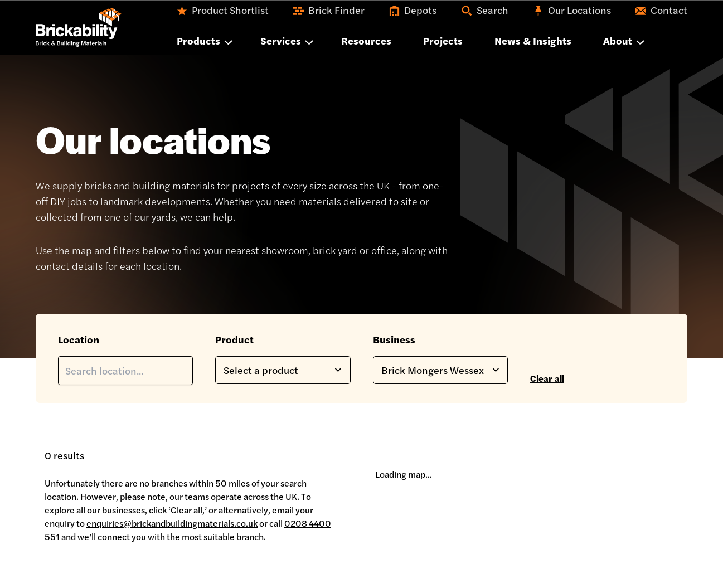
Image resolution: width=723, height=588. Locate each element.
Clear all (547, 378)
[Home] (79, 27)
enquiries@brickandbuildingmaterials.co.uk (172, 523)
